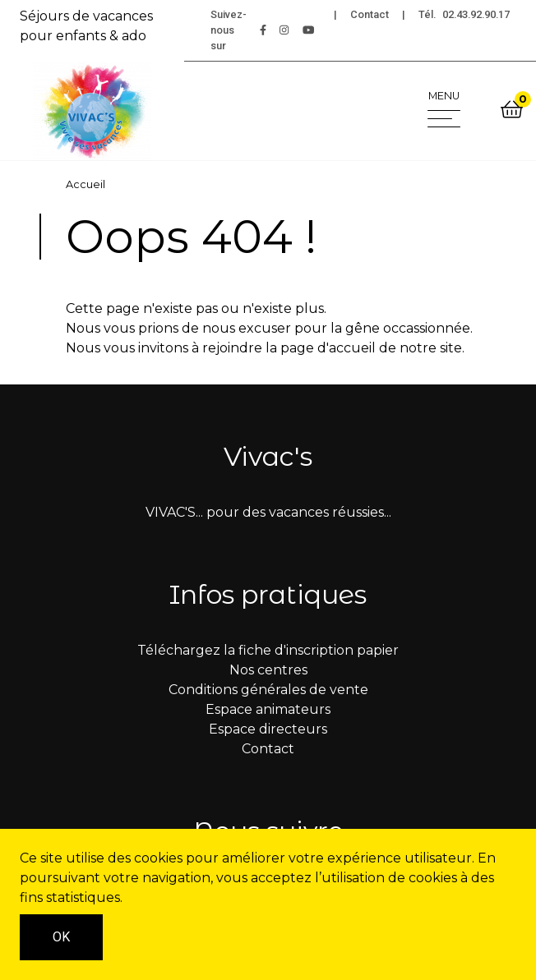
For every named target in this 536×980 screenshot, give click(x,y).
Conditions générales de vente (268, 690)
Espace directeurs (268, 729)
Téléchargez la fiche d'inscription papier (268, 650)
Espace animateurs (268, 709)
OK (61, 937)
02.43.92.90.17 (476, 14)
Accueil (85, 184)
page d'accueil (328, 348)
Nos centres (268, 670)
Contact (370, 14)
